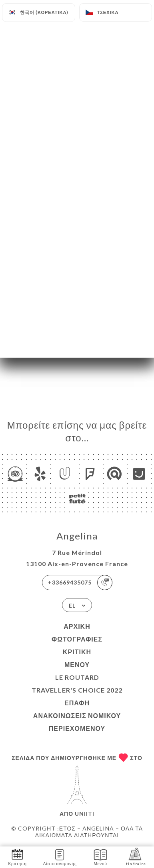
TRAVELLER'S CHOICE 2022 (77, 690)
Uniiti (85, 814)
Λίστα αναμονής (60, 857)
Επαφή (77, 703)
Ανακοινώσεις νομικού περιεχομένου (77, 722)
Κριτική (77, 652)
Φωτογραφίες (77, 639)
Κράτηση (17, 857)
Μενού (77, 664)
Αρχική (77, 626)
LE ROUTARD (77, 677)
